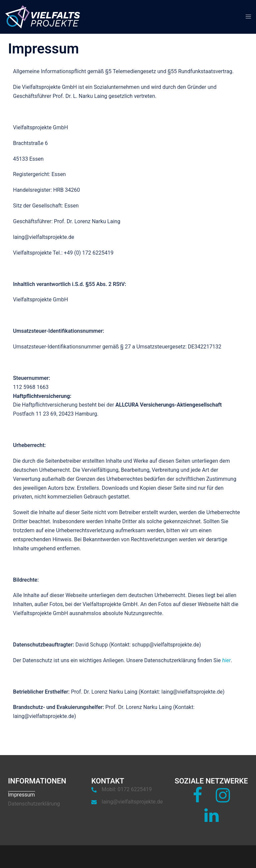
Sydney (143, 856)
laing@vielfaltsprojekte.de (132, 802)
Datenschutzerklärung (34, 804)
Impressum (21, 795)
